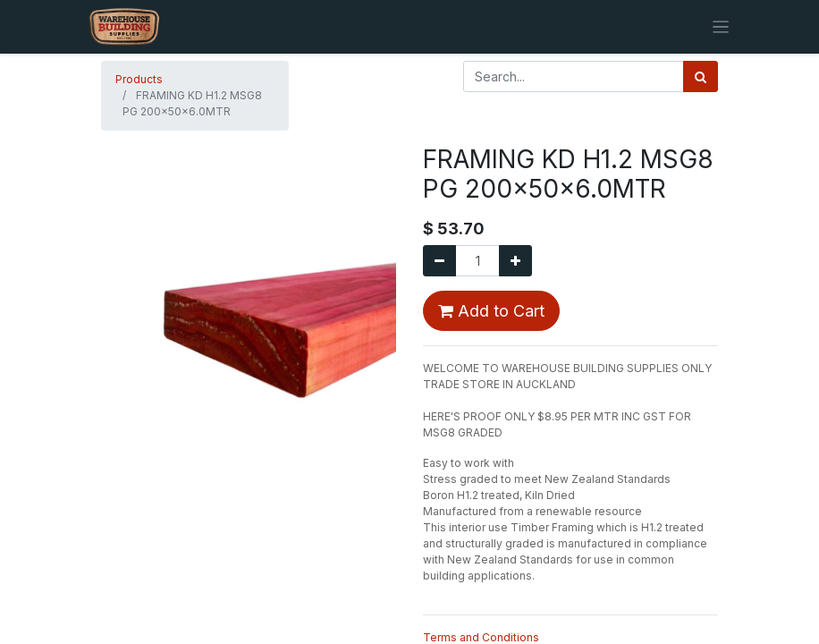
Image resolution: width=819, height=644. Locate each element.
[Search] (701, 76)
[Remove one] (439, 261)
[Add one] (515, 261)
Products (139, 79)
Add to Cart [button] (491, 311)
